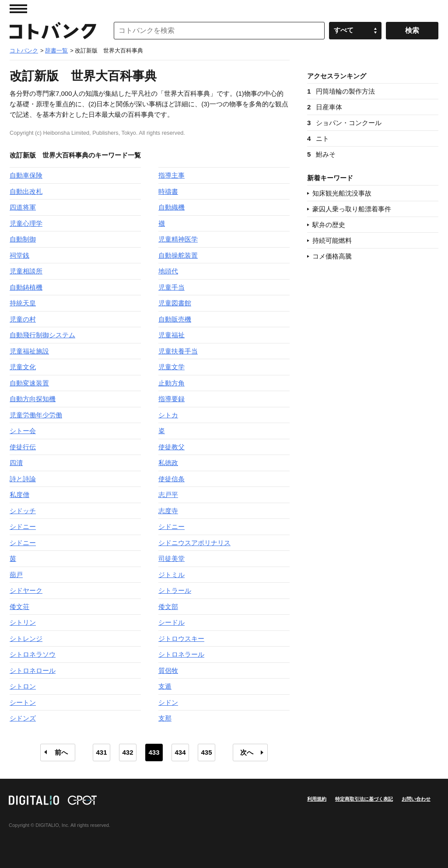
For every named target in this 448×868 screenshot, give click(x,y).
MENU (18, 9)
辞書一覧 (56, 51)
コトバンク (53, 31)
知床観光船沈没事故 (342, 193)
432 (128, 752)
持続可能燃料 (332, 240)
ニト (318, 138)
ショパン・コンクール (344, 123)
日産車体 (325, 107)
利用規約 (317, 799)
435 (206, 752)
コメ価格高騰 (332, 256)
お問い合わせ (416, 799)
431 (101, 752)
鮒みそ (321, 154)
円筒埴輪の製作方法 (341, 91)
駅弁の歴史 (329, 225)
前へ (61, 752)
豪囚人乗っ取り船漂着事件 (352, 209)
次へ (247, 752)
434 (180, 752)
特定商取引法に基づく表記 (364, 799)
